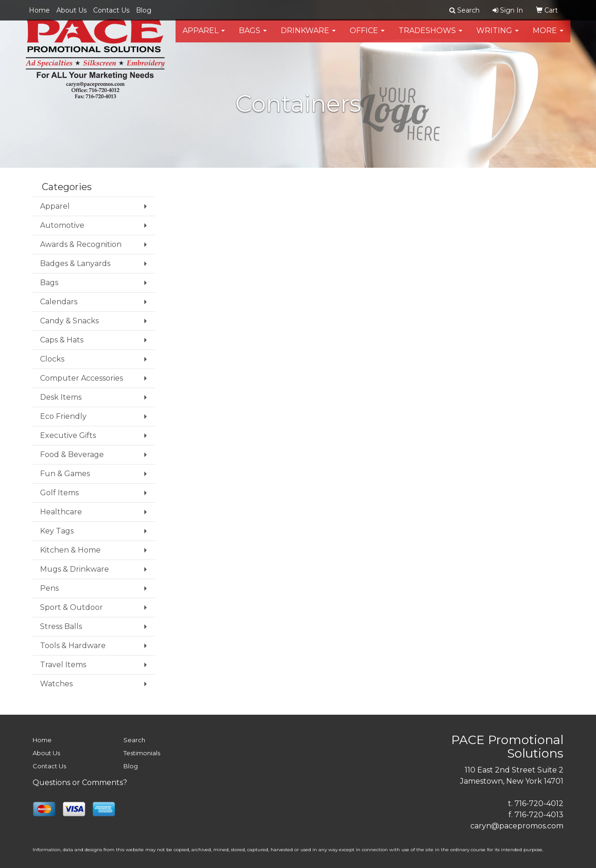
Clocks (52, 359)
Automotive (62, 225)
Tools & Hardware (73, 646)
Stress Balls (61, 626)
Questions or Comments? (80, 783)
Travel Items (63, 665)
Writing (498, 37)
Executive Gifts (68, 435)
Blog (144, 10)
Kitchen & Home (70, 550)
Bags (253, 37)
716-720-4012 (539, 803)
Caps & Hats (62, 340)
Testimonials (142, 753)
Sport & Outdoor (71, 607)
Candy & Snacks (69, 321)
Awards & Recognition (81, 244)
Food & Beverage (72, 455)
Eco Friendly (63, 416)
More (548, 37)
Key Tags (57, 531)
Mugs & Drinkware (74, 569)
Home (39, 10)
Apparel (204, 37)
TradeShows (430, 37)
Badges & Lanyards (75, 263)
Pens (49, 588)
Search (134, 740)
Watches (56, 684)
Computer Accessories (81, 378)
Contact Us (111, 10)
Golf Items (59, 493)
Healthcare (61, 512)
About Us (71, 10)
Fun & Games (65, 474)
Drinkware (308, 37)
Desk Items (61, 397)
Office (367, 37)
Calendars (59, 302)
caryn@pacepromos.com (517, 826)
